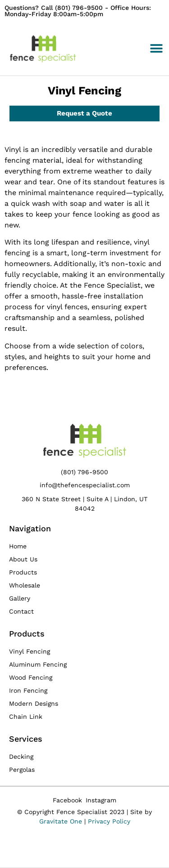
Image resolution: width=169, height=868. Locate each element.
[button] (156, 49)
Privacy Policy (109, 821)
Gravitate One (61, 821)
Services (26, 739)
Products (27, 634)
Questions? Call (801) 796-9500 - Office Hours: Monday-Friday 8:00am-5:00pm (78, 11)
